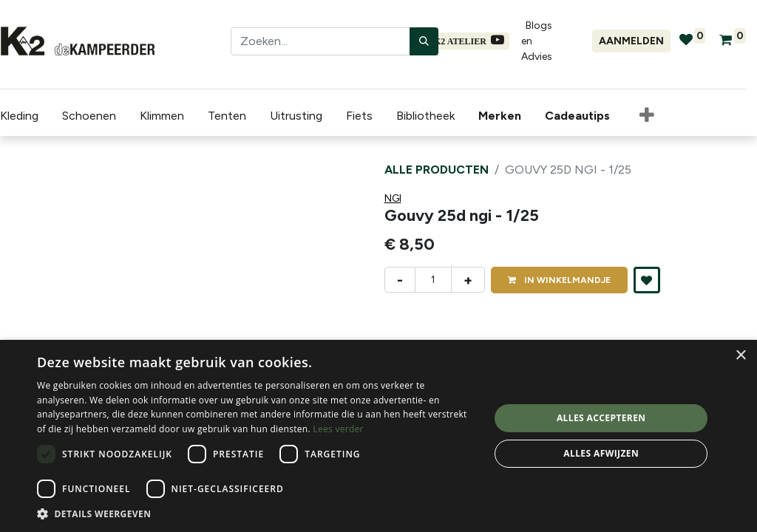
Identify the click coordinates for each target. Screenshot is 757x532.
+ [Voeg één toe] (468, 280)
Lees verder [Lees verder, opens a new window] (338, 429)
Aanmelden (631, 41)
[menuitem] (503, 116)
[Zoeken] (424, 41)
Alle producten (437, 170)
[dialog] (378, 436)
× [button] (740, 356)
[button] (647, 116)
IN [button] (559, 280)
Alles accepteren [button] (601, 418)
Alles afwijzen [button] (601, 453)
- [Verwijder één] (400, 280)
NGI (393, 198)
